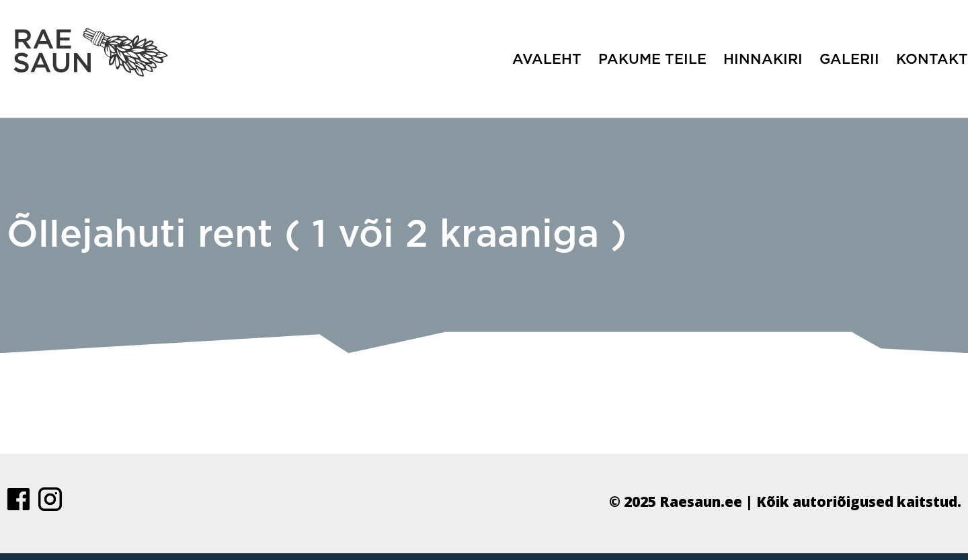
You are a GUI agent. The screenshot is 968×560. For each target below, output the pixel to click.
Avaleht (547, 59)
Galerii (849, 59)
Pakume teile (652, 59)
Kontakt (932, 59)
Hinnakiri (763, 59)
